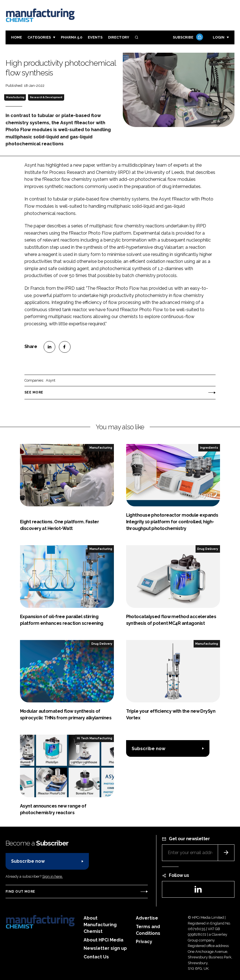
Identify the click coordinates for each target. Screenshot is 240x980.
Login (219, 37)
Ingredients (209, 448)
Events (95, 37)
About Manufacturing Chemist (100, 925)
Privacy (144, 942)
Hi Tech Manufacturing (95, 738)
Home (17, 37)
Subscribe (187, 38)
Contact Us (96, 957)
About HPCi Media (103, 940)
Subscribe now (148, 749)
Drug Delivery (208, 549)
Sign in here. (52, 876)
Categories (39, 37)
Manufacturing (15, 97)
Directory (119, 37)
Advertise (147, 918)
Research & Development (46, 97)
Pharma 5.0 (72, 37)
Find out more (20, 892)
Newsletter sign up (105, 948)
